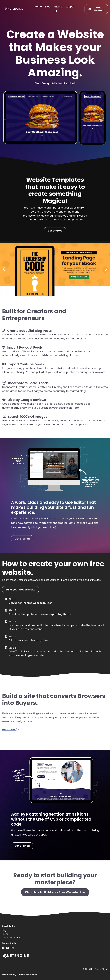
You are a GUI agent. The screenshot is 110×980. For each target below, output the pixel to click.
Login (55, 11)
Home (38, 7)
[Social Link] (3, 948)
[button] (4, 269)
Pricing (58, 7)
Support (70, 7)
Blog (48, 7)
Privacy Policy (9, 975)
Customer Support (11, 938)
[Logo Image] (14, 9)
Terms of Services (28, 975)
